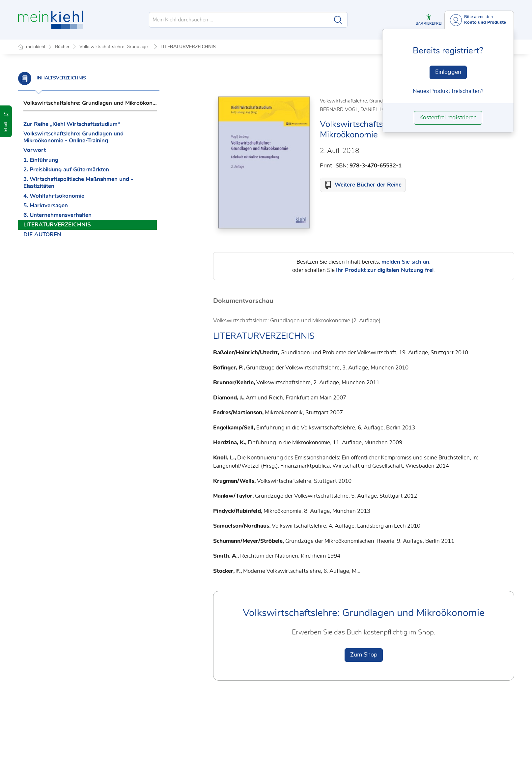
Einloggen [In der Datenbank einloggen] (448, 72)
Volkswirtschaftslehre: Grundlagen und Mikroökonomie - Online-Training (73, 137)
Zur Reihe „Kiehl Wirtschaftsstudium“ (72, 124)
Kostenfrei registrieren (448, 118)
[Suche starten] (338, 20)
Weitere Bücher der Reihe (368, 185)
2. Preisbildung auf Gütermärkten (66, 170)
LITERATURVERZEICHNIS (188, 47)
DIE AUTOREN (42, 234)
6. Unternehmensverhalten (57, 215)
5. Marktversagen (46, 205)
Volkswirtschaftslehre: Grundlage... (115, 47)
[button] (429, 20)
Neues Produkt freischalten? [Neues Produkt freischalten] (448, 91)
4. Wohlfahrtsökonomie (54, 196)
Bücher (62, 47)
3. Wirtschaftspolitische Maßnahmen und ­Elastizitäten (78, 183)
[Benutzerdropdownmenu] (479, 20)
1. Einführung (41, 160)
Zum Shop (364, 655)
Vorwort (35, 150)
